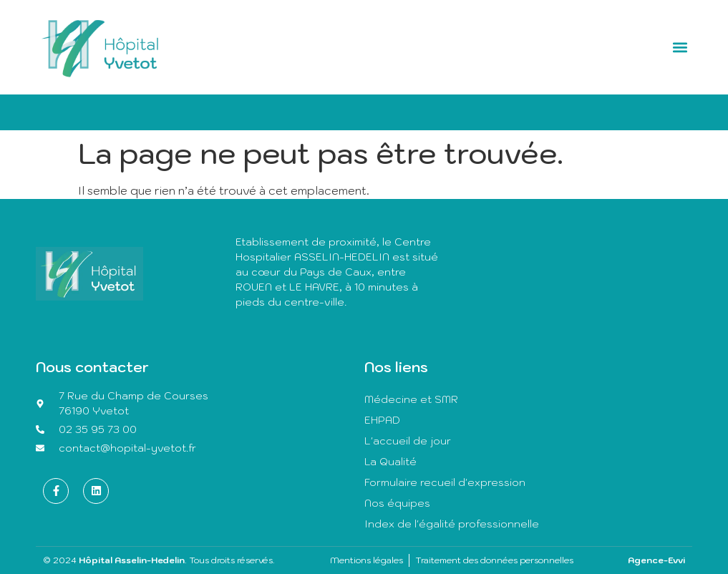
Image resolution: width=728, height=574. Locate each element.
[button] (680, 47)
